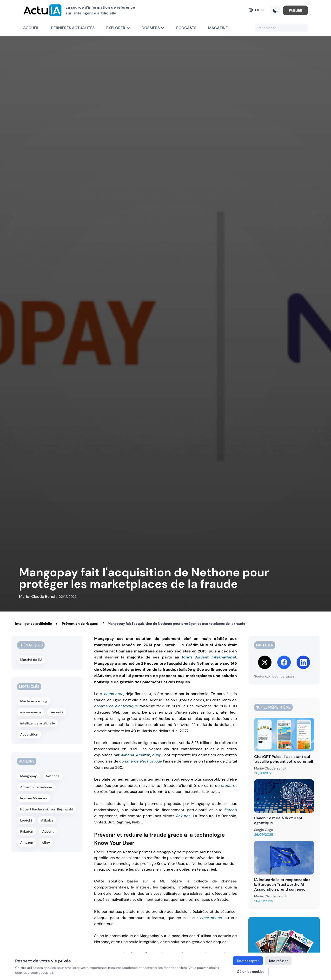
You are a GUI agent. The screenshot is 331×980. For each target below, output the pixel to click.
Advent (48, 831)
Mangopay (29, 776)
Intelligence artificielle (33, 624)
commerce (104, 706)
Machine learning (34, 701)
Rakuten (183, 816)
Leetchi (26, 820)
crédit (226, 786)
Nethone (53, 776)
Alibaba (127, 755)
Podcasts (186, 28)
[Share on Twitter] (265, 662)
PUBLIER (295, 10)
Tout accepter (248, 961)
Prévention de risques (80, 624)
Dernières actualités (73, 28)
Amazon (143, 755)
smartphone (211, 918)
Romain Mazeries (34, 798)
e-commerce (112, 694)
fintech (231, 810)
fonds (187, 657)
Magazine (218, 28)
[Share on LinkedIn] (303, 662)
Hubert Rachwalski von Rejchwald (47, 809)
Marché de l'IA (31, 660)
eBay (157, 755)
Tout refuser (278, 961)
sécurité (57, 712)
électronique (126, 706)
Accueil (31, 28)
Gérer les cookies (251, 972)
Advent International (215, 657)
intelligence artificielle (38, 723)
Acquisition (29, 734)
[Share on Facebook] (284, 662)
